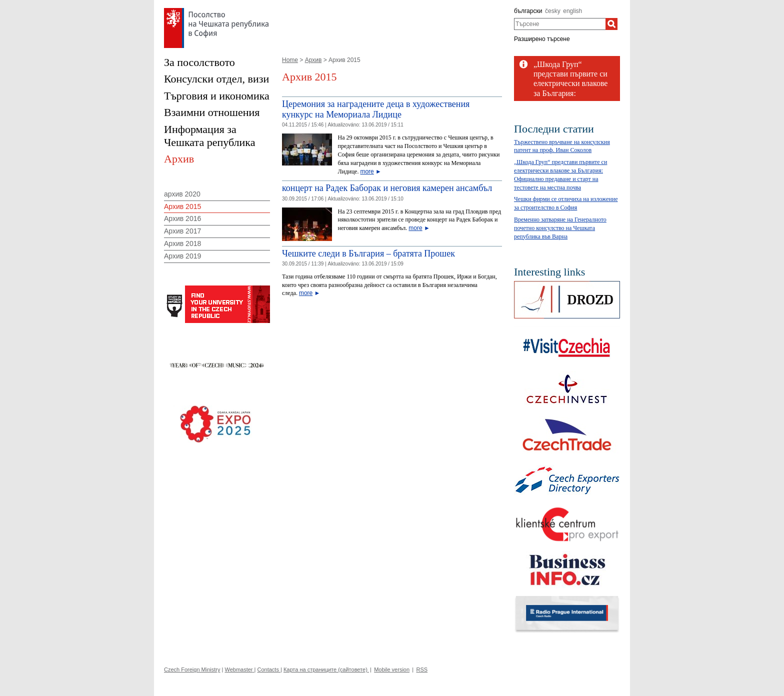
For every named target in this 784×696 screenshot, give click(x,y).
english (572, 11)
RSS (422, 669)
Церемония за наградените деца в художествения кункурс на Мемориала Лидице (376, 109)
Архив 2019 (182, 256)
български (528, 11)
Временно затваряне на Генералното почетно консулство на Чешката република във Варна (560, 228)
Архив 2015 (182, 206)
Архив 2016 (182, 218)
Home (290, 60)
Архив (313, 60)
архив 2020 (182, 194)
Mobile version (392, 669)
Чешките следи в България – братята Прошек (368, 253)
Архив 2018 (182, 243)
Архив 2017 (182, 231)
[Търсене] (611, 24)
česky (553, 11)
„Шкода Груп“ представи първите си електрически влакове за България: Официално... (570, 83)
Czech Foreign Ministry (192, 669)
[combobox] (560, 24)
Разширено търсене (542, 39)
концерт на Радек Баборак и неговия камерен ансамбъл (387, 188)
